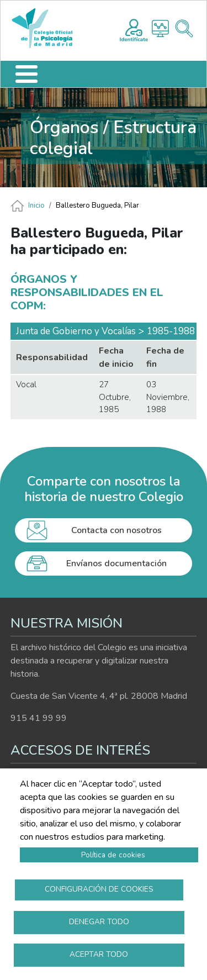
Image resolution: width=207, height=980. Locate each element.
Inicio (36, 206)
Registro (134, 29)
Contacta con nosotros (116, 530)
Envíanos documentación (116, 563)
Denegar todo (99, 922)
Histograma (160, 28)
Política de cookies (113, 855)
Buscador (184, 28)
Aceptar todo (99, 954)
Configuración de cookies (99, 889)
